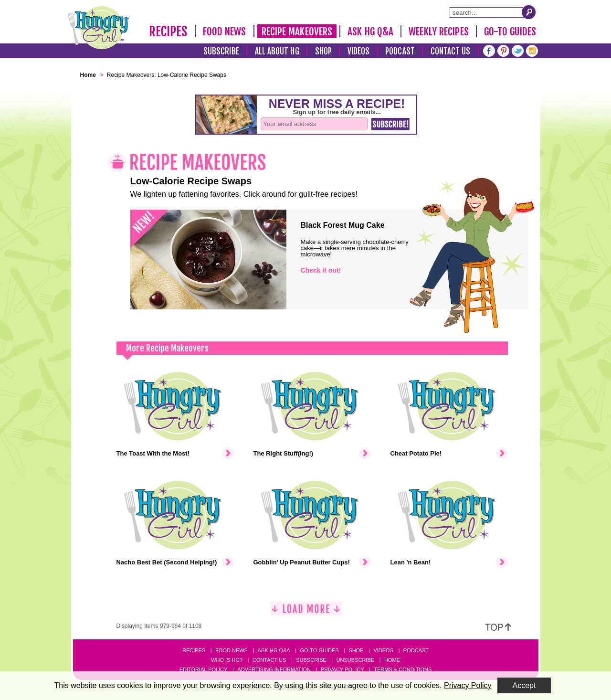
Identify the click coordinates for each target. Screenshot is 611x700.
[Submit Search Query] (529, 12)
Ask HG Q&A (370, 32)
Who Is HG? (227, 660)
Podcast (400, 51)
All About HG (277, 51)
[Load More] (306, 612)
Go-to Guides (319, 650)
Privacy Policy (342, 669)
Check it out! (321, 270)
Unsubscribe (355, 660)
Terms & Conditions (403, 669)
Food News (225, 32)
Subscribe (221, 51)
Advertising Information (274, 669)
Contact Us (451, 51)
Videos (359, 51)
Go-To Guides (510, 32)
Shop (323, 51)
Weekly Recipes (438, 32)
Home (392, 660)
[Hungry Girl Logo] (98, 28)
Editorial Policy (204, 669)
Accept (524, 685)
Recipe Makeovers (297, 32)
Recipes (168, 32)
